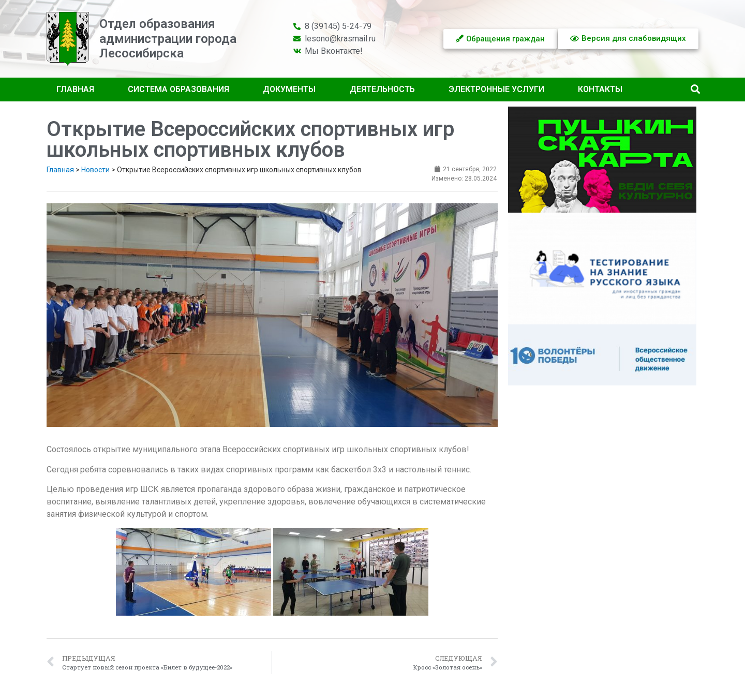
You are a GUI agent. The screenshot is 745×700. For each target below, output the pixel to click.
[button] (695, 90)
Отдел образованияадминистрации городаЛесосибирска (168, 39)
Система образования (178, 89)
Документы (289, 89)
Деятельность (382, 89)
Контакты (600, 89)
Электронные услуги (496, 89)
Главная (75, 89)
